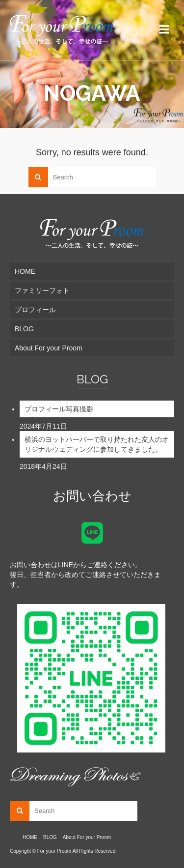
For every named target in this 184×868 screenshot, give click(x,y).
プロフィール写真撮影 (59, 409)
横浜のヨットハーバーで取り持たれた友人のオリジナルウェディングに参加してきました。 (97, 444)
